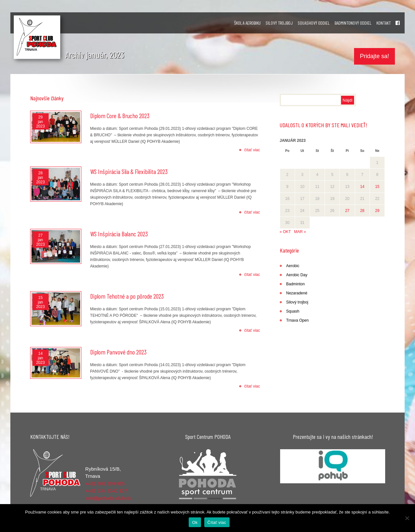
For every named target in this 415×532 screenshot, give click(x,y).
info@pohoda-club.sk (108, 498)
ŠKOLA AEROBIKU (247, 23)
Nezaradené (297, 293)
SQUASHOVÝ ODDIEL (314, 23)
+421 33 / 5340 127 (106, 491)
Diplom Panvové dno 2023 (118, 352)
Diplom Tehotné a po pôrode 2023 (127, 296)
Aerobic (293, 266)
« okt (285, 232)
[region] (333, 466)
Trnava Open (298, 320)
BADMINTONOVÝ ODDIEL (353, 23)
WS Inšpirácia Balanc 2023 (119, 234)
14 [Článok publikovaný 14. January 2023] (362, 187)
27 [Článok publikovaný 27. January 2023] (347, 211)
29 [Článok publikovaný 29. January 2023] (377, 211)
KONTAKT (384, 23)
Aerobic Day (297, 275)
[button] (333, 466)
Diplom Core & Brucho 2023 (120, 116)
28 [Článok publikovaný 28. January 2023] (362, 211)
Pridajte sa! (374, 56)
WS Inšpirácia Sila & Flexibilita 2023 (129, 171)
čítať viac (252, 150)
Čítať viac (217, 522)
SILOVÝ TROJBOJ (279, 23)
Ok (195, 522)
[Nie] (407, 518)
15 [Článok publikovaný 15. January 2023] (377, 187)
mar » (300, 232)
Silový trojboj (297, 302)
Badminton (296, 284)
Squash (293, 311)
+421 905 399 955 (105, 483)
